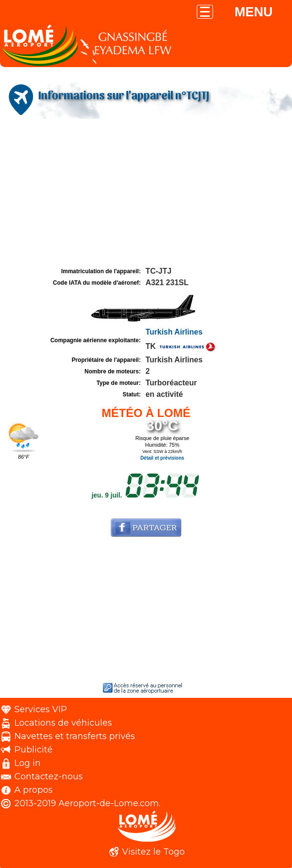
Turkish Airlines (174, 332)
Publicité (34, 750)
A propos (34, 790)
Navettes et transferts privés (75, 736)
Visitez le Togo (153, 852)
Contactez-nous (49, 776)
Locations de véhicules (63, 723)
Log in (28, 763)
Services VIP (41, 709)
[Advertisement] (146, 193)
